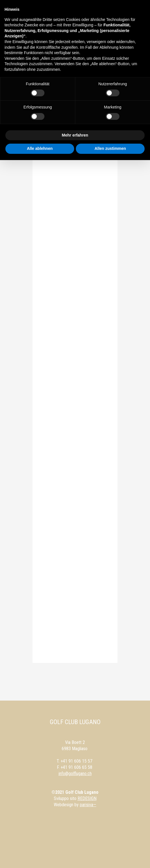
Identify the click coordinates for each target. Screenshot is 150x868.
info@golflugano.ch (75, 774)
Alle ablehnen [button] (40, 148)
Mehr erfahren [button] (75, 135)
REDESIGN (87, 798)
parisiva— (88, 805)
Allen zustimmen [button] (110, 148)
